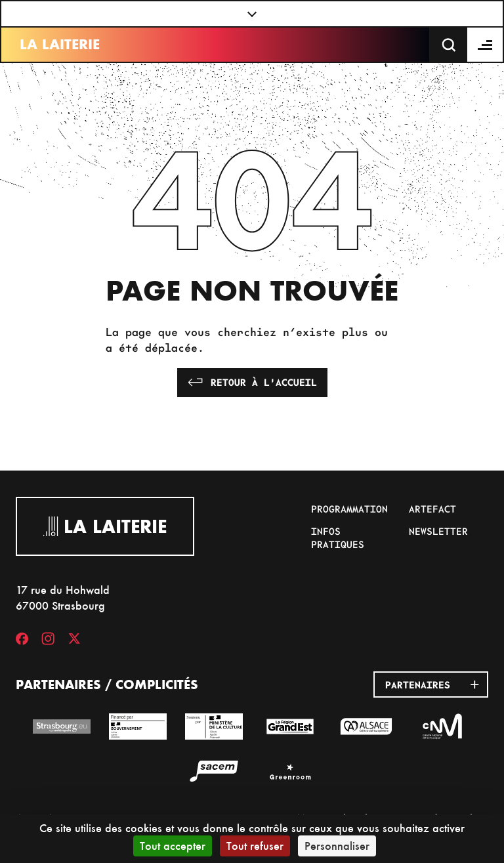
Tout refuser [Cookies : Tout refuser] (255, 846)
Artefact (432, 509)
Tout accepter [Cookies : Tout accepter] (173, 846)
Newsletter (438, 531)
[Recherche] (449, 45)
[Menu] (486, 45)
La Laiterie (60, 44)
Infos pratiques (338, 537)
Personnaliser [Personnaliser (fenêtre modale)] (337, 846)
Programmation (349, 509)
